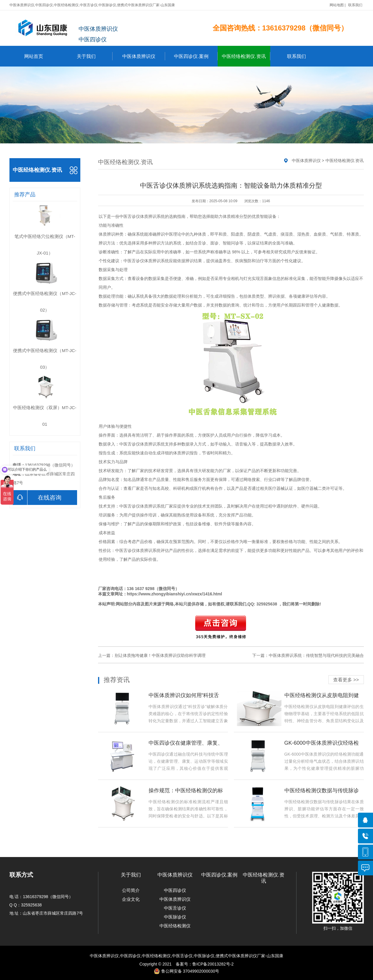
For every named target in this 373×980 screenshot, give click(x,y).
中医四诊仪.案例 (196, 56)
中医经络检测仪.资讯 (246, 56)
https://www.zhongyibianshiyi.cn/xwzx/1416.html (175, 594)
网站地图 (337, 5)
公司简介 (131, 890)
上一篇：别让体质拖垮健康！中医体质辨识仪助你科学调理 (152, 655)
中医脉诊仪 (175, 917)
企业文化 (131, 899)
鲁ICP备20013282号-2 (213, 964)
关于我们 (95, 56)
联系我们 (355, 5)
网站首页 (34, 56)
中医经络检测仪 (175, 926)
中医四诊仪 (175, 890)
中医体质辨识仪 (144, 56)
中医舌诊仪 (130, 216)
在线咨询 (37, 498)
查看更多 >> (346, 680)
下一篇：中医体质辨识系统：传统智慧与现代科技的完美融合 (308, 655)
